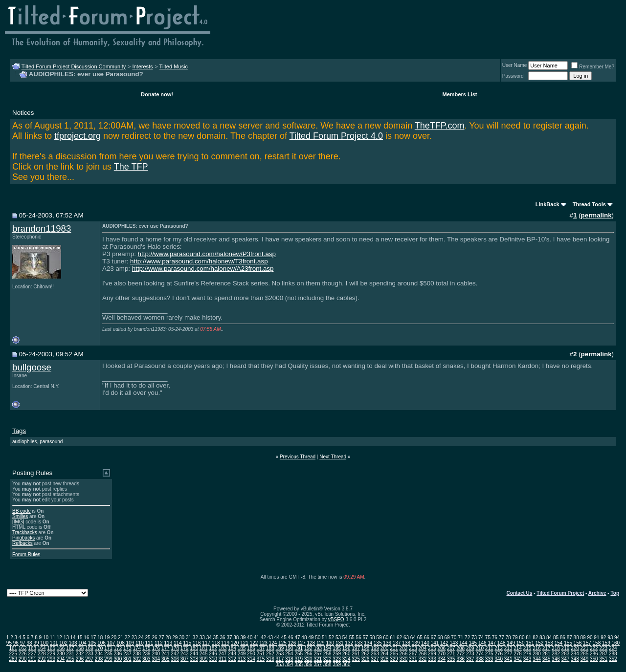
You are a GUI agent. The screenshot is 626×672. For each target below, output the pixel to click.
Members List (460, 94)
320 (308, 659)
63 (406, 638)
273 (470, 654)
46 (291, 638)
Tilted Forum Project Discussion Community (74, 66)
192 (308, 648)
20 (114, 638)
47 (297, 638)
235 (108, 654)
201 (394, 648)
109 (130, 643)
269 (432, 654)
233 (89, 654)
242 (175, 654)
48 (304, 638)
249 (242, 654)
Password (513, 76)
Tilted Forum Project (560, 593)
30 (182, 638)
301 (127, 659)
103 (73, 643)
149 (511, 643)
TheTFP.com (440, 126)
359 (337, 664)
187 (261, 648)
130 (330, 643)
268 (423, 654)
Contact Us (520, 593)
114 (178, 643)
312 (232, 659)
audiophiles (25, 442)
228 (42, 654)
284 (575, 654)
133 (359, 643)
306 (175, 659)
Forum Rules (26, 554)
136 (387, 643)
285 (585, 654)
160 (615, 643)
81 (528, 638)
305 (166, 659)
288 (613, 654)
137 (397, 643)
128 (311, 643)
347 (566, 659)
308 (194, 659)
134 (368, 643)
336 (460, 659)
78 (508, 638)
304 (156, 659)
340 (499, 659)
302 (137, 659)
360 (347, 664)
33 (202, 638)
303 (146, 659)
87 (570, 638)
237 (127, 654)
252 (270, 654)
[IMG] (18, 522)
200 (385, 648)
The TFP (131, 167)
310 (213, 659)
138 (406, 643)
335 (451, 659)
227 (32, 654)
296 (80, 659)
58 (372, 638)
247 (223, 654)
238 (137, 654)
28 (168, 638)
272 (460, 654)
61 (392, 638)
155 (568, 643)
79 (515, 638)
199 (375, 648)
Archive (597, 593)
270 (441, 654)
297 (89, 659)
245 (204, 654)
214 (518, 648)
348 (575, 659)
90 (590, 638)
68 (440, 638)
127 (302, 643)
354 (289, 664)
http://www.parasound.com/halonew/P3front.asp (207, 254)
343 (527, 659)
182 (213, 648)
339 (489, 659)
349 (585, 659)
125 (282, 643)
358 (327, 664)
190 (289, 648)
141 (435, 643)
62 (399, 638)
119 (225, 643)
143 (454, 643)
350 (594, 659)
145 (473, 643)
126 (292, 643)
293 (51, 659)
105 (92, 643)
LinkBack (548, 204)
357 (318, 664)
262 (366, 654)
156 (578, 643)
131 (340, 643)
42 (263, 638)
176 (156, 648)
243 (185, 654)
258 (327, 654)
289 (13, 659)
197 (356, 648)
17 (93, 638)
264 (385, 654)
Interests (142, 66)
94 (617, 638)
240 (156, 654)
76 (495, 638)
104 (82, 643)
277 (508, 654)
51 (324, 638)
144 (463, 643)
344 (537, 659)
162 (23, 648)
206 (441, 648)
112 (159, 643)
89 (583, 638)
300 (118, 659)
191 (299, 648)
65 (420, 638)
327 (375, 659)
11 (53, 638)
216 (537, 648)
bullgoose (32, 367)
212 (499, 648)
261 (356, 654)
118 (216, 643)
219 (566, 648)
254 (289, 654)
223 (603, 648)
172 (118, 648)
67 (434, 638)
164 (42, 648)
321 (318, 659)
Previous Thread (298, 457)
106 (101, 643)
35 (216, 638)
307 (185, 659)
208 (460, 648)
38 (236, 638)
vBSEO (336, 619)
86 (563, 638)
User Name (515, 65)
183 (223, 648)
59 (379, 638)
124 (273, 643)
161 (13, 648)
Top (615, 593)
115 (187, 643)
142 (444, 643)
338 (480, 659)
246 (213, 654)
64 (413, 638)
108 (121, 643)
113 (168, 643)
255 (299, 654)
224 (613, 648)
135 (378, 643)
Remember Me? (593, 67)
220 (575, 648)
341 (508, 659)
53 (338, 638)
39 (243, 638)
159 (606, 643)
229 (51, 654)
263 (375, 654)
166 (61, 648)
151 (530, 643)
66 (427, 638)
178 (175, 648)
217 (547, 648)
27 (161, 638)
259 (337, 654)
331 (413, 659)
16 (86, 638)
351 (603, 659)
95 (9, 643)
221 (585, 648)
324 (347, 659)
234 (99, 654)
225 (13, 654)
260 (347, 654)
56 (359, 638)
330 (404, 659)
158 (597, 643)
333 (432, 659)
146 (482, 643)
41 (257, 638)
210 (480, 648)
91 (596, 638)
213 (508, 648)
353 (280, 664)
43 (270, 638)
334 (441, 659)
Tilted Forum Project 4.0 (336, 136)
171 (108, 648)
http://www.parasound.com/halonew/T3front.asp (199, 261)
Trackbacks (25, 532)
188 (270, 648)
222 (594, 648)
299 (108, 659)
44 (277, 638)
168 (80, 648)
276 (499, 654)
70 (454, 638)
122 (254, 643)
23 (134, 638)
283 (566, 654)
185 (242, 648)
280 (537, 654)
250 (251, 654)
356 (308, 664)
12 (59, 638)
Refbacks (22, 543)
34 (209, 638)
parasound (51, 442)
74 (481, 638)
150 (521, 643)
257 (318, 654)
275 (489, 654)
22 (127, 638)
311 (223, 659)
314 (251, 659)
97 (23, 643)
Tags (19, 431)
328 (385, 659)
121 (244, 643)
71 (460, 638)
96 (16, 643)
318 (289, 659)
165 (51, 648)
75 (488, 638)
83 (542, 638)
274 (480, 654)
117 (206, 643)
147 (492, 643)
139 (416, 643)
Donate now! (157, 94)
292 (42, 659)
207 (451, 648)
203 (413, 648)
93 (610, 638)
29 (175, 638)
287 (603, 654)
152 (540, 643)
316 (270, 659)
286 (594, 654)
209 (470, 648)
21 (121, 638)
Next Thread (333, 457)
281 (547, 654)
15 (79, 638)
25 (148, 638)
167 (70, 648)
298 (99, 659)
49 (311, 638)
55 (352, 638)
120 (235, 643)
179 (185, 648)
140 (425, 643)
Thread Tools (589, 204)
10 (46, 638)
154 (559, 643)
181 (204, 648)
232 (80, 654)
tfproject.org (78, 136)
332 (423, 659)
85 (556, 638)
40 (250, 638)
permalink (596, 215)
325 (356, 659)
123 (263, 643)
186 (251, 648)
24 (141, 638)
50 (318, 638)
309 (204, 659)
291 (32, 659)
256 (308, 654)
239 (146, 654)
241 (166, 654)
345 (547, 659)
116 (197, 643)
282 (556, 654)
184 (232, 648)
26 (154, 638)
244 (194, 654)
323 (337, 659)
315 (261, 659)
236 (118, 654)
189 (280, 648)
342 (518, 659)
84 (549, 638)
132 (349, 643)
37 (229, 638)
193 (318, 648)
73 (474, 638)
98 (30, 643)
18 (100, 638)
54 (345, 638)
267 (413, 654)
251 (261, 654)
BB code (22, 511)
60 (386, 638)
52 (331, 638)
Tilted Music (174, 66)
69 (447, 638)
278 (518, 654)
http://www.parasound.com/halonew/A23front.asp (203, 269)
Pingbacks (23, 538)
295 (70, 659)
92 (603, 638)
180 (194, 648)
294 (61, 659)
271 (451, 654)
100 (44, 643)
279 (527, 654)
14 (73, 638)
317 (280, 659)
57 (366, 638)
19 (107, 638)
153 (549, 643)
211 (489, 648)
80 (522, 638)
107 (111, 643)
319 (299, 659)
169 (89, 648)
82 (535, 638)
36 (222, 638)
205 (432, 648)
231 (70, 654)
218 (556, 648)
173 (127, 648)
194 (327, 648)
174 (137, 648)
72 (467, 638)
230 (61, 654)
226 (23, 654)
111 (149, 643)
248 (232, 654)
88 (576, 638)
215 (527, 648)
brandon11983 (42, 228)
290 (23, 659)
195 (337, 648)
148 (502, 643)
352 (613, 659)
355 (299, 664)
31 (189, 638)
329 (394, 659)
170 (99, 648)
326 (366, 659)
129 (321, 643)
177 (166, 648)
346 (556, 659)
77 (502, 638)
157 (587, 643)
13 (66, 638)
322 (327, 659)
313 (242, 659)
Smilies (20, 516)
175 (146, 648)
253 (280, 654)
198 (366, 648)
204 (423, 648)
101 (54, 643)
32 (195, 638)
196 (347, 648)
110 (140, 643)
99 (36, 643)
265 (394, 654)
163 (32, 648)
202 (404, 648)
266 (404, 654)
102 (63, 643)
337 (470, 659)
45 (284, 638)
